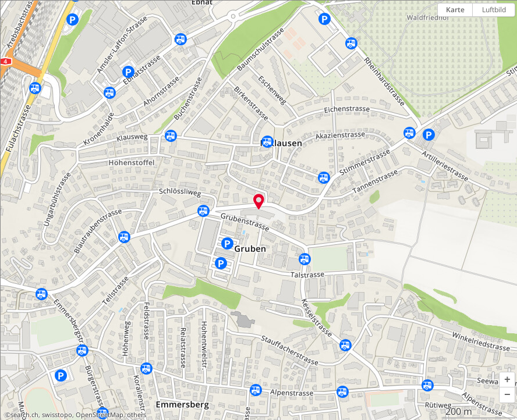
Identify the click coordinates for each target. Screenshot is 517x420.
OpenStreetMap (100, 415)
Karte (455, 10)
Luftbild (494, 10)
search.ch (24, 415)
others (137, 415)
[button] (507, 380)
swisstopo (57, 415)
